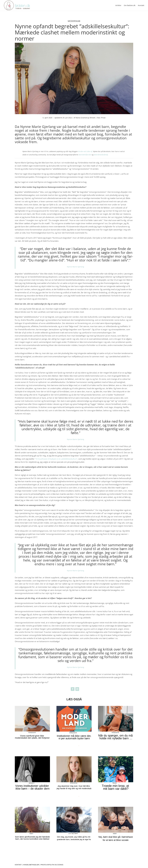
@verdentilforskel (85, 155)
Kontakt (141, 6)
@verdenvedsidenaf (101, 155)
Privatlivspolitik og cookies (52, 865)
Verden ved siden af (85, 151)
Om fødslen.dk (130, 6)
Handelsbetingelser (31, 865)
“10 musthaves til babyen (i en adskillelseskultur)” (56, 459)
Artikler (118, 6)
